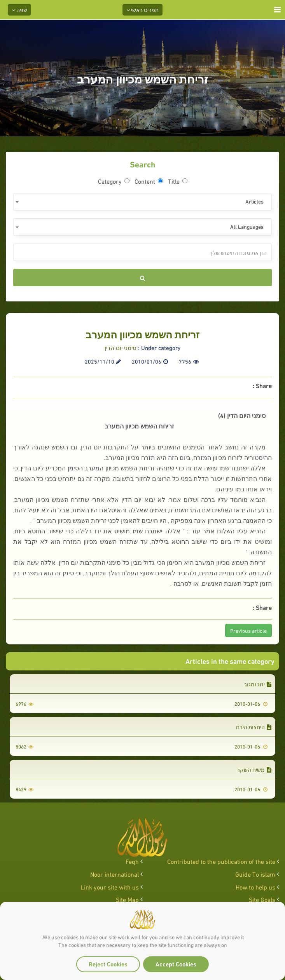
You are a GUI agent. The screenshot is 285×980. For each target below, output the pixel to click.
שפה (19, 10)
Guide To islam (255, 874)
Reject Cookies (108, 963)
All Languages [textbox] (247, 226)
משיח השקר (254, 769)
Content (149, 181)
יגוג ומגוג (258, 684)
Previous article (248, 630)
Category (114, 181)
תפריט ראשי (142, 10)
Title (178, 181)
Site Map (127, 899)
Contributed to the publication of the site (221, 861)
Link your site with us (110, 887)
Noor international (115, 874)
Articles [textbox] (254, 201)
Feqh (132, 861)
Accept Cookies (176, 963)
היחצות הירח (254, 727)
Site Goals (262, 899)
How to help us (255, 887)
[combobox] (142, 202)
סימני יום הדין (121, 347)
